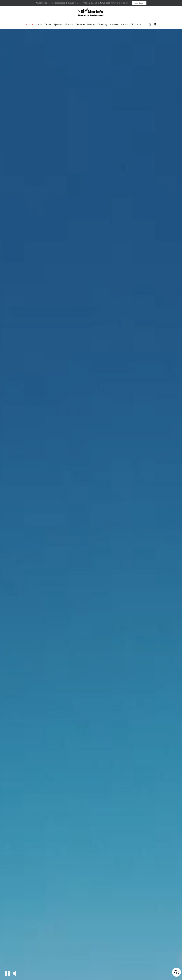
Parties (91, 25)
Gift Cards (136, 25)
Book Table (139, 3)
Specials (58, 25)
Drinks (48, 25)
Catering (102, 25)
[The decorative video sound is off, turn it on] (15, 973)
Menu (39, 25)
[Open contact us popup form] (176, 972)
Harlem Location (119, 25)
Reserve (80, 25)
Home (29, 25)
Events (69, 25)
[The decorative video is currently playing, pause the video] (8, 973)
